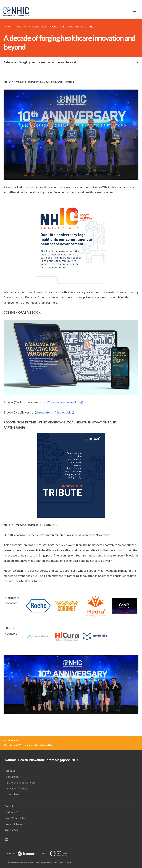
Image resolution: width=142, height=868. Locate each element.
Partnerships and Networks (21, 782)
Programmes (12, 777)
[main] (71, 385)
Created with (22, 853)
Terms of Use (11, 830)
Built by (57, 853)
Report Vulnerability (15, 818)
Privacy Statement (14, 824)
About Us (10, 771)
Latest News (12, 794)
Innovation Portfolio (16, 788)
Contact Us (11, 806)
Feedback (10, 812)
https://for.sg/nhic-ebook (54, 412)
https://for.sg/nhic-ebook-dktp (59, 402)
